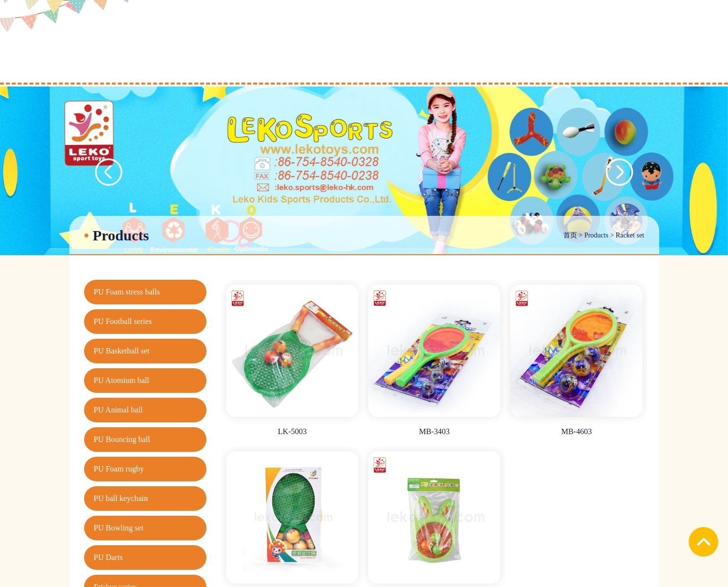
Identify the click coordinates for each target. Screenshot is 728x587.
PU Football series (123, 321)
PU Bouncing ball (122, 439)
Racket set (630, 235)
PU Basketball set (122, 351)
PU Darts (108, 557)
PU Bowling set (119, 528)
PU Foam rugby (119, 469)
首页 (570, 235)
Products (597, 235)
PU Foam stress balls (127, 292)
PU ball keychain (121, 498)
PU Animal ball (118, 410)
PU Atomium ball (122, 380)
